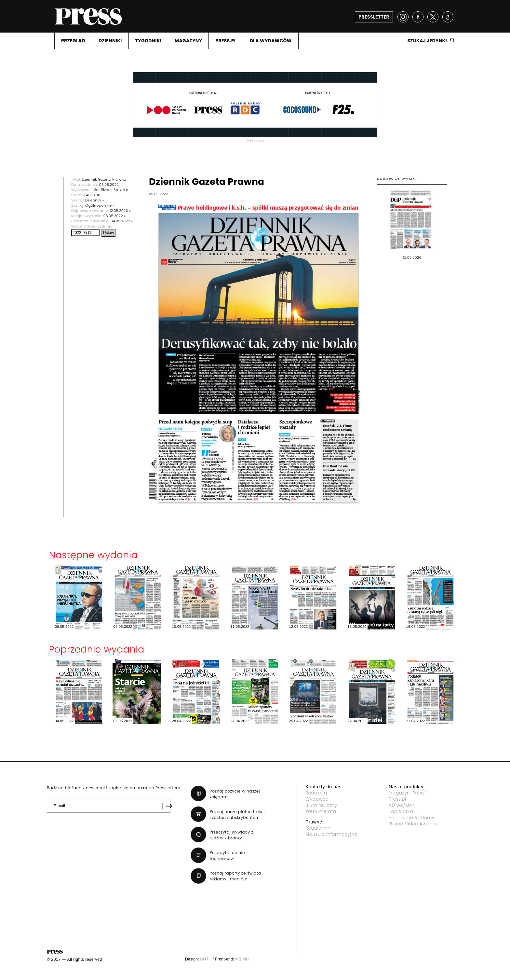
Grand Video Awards (413, 824)
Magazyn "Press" (407, 793)
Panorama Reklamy (412, 818)
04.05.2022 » (122, 221)
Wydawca (317, 799)
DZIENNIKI (110, 41)
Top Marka (401, 811)
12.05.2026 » (120, 211)
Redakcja (316, 793)
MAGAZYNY (188, 41)
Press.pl (397, 799)
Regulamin (318, 828)
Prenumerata (321, 811)
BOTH (206, 959)
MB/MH (242, 959)
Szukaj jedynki (427, 41)
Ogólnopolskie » (100, 205)
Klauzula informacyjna (331, 834)
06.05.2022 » (115, 216)
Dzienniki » (95, 200)
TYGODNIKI (148, 41)
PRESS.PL (226, 41)
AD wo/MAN (402, 805)
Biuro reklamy (321, 805)
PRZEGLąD (73, 41)
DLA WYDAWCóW (271, 41)
